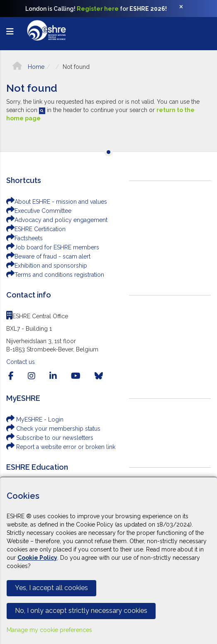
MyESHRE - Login (35, 420)
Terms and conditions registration (55, 275)
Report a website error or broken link (61, 447)
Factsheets (24, 238)
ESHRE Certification (36, 229)
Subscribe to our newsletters (50, 438)
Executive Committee (39, 211)
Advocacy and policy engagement (57, 220)
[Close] (185, 9)
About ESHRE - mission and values (57, 202)
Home (28, 67)
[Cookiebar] (108, 560)
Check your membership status (53, 429)
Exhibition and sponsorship (47, 266)
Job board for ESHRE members (53, 247)
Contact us (21, 362)
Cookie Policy (37, 558)
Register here (98, 9)
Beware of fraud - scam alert (48, 256)
